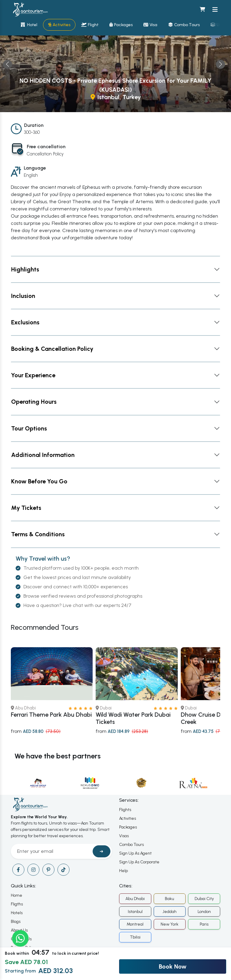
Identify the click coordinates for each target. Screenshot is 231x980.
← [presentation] (8, 64)
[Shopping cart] (202, 10)
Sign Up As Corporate (139, 862)
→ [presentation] (220, 64)
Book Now (173, 966)
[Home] (30, 9)
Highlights (25, 269)
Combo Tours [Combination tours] (184, 25)
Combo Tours (131, 845)
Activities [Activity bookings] (59, 25)
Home (17, 895)
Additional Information (43, 455)
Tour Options (29, 428)
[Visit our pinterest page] (48, 870)
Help (123, 871)
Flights (125, 810)
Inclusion (23, 296)
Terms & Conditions (38, 534)
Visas (124, 836)
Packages (128, 827)
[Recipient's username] (52, 851)
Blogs (16, 922)
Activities (128, 818)
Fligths (17, 904)
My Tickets (26, 508)
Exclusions (25, 322)
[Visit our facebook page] (18, 870)
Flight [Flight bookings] (90, 25)
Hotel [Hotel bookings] (29, 25)
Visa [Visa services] (150, 25)
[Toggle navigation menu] (215, 10)
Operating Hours (34, 402)
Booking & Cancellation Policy (52, 349)
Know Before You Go (39, 481)
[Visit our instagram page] (33, 870)
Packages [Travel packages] (121, 25)
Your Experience (33, 375)
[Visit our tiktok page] (63, 870)
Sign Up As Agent (135, 853)
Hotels (17, 913)
